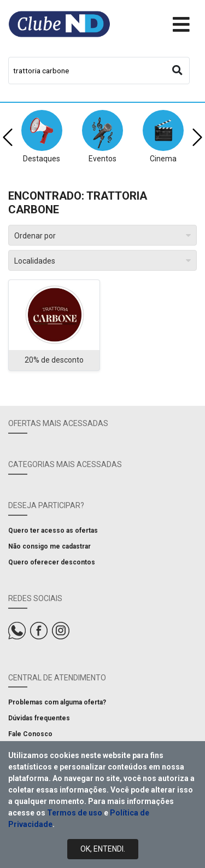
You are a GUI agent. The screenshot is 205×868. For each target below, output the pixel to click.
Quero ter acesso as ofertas (53, 531)
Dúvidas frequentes (39, 718)
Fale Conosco (30, 734)
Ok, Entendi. (103, 849)
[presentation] (8, 137)
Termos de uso (75, 813)
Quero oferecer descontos (52, 562)
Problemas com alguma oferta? (57, 702)
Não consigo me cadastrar (49, 546)
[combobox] (99, 71)
